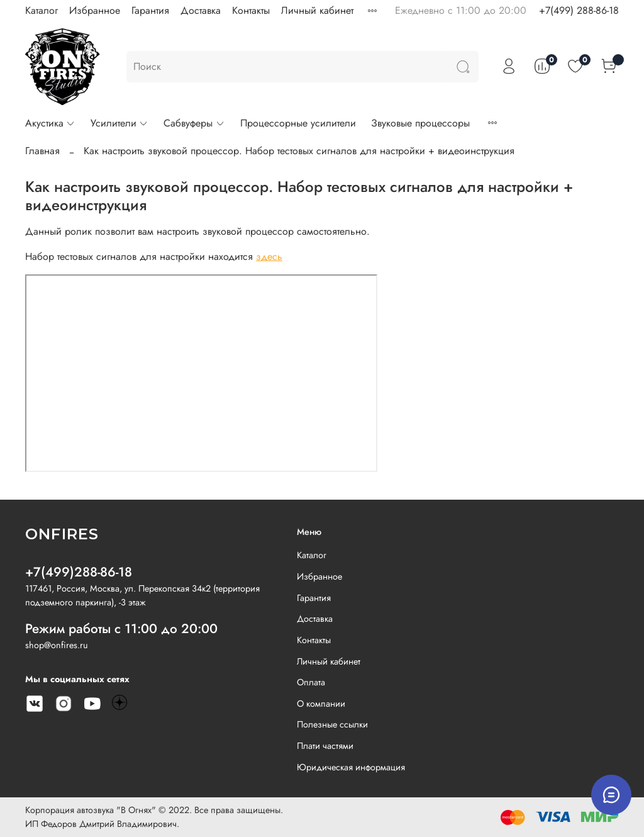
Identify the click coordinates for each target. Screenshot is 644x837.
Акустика (50, 123)
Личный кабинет (317, 10)
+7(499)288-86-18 (79, 572)
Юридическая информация (351, 767)
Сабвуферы (194, 123)
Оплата (311, 682)
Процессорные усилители (298, 123)
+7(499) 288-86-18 (579, 10)
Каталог (42, 10)
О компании (321, 704)
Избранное (95, 10)
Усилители (119, 123)
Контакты (251, 10)
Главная (42, 151)
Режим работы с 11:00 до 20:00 (121, 629)
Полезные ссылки (332, 724)
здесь (269, 256)
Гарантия (150, 10)
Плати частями (325, 746)
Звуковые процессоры (420, 123)
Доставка (201, 10)
